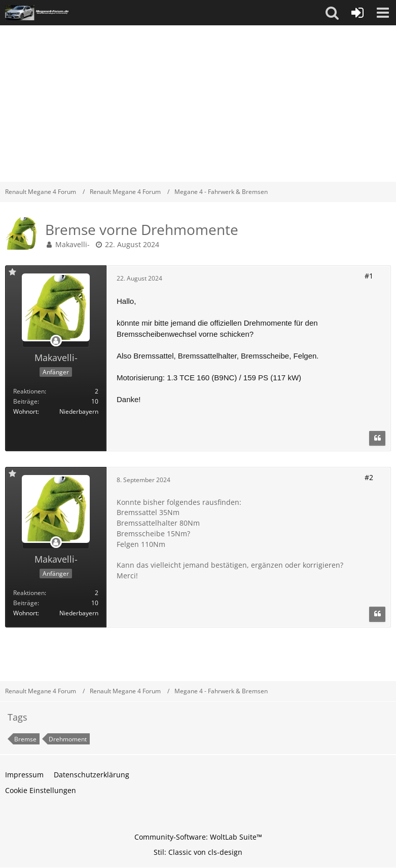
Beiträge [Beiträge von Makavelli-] (25, 401)
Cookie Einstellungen (41, 790)
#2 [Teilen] (369, 477)
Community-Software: (198, 837)
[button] (332, 13)
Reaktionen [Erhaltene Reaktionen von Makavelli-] (29, 391)
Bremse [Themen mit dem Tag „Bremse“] (25, 739)
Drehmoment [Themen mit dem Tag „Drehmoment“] (68, 739)
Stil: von (198, 852)
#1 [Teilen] (369, 276)
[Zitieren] (377, 439)
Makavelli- (73, 244)
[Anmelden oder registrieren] (357, 13)
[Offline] (56, 341)
